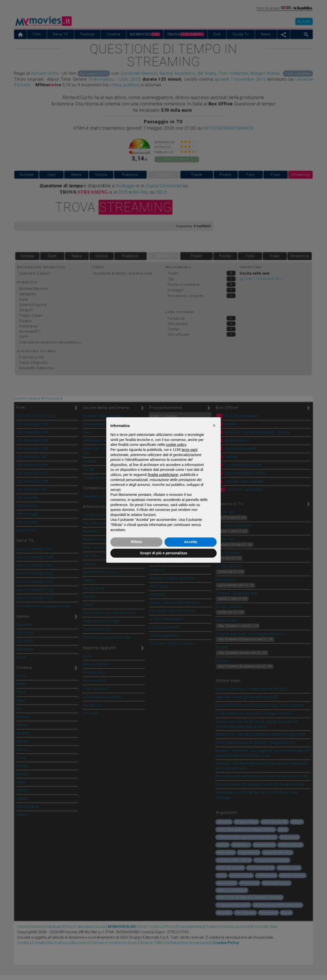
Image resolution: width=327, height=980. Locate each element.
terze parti (190, 450)
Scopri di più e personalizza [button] (163, 553)
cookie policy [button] (176, 445)
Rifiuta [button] (136, 542)
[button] (214, 425)
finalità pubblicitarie (163, 475)
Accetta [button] (191, 542)
